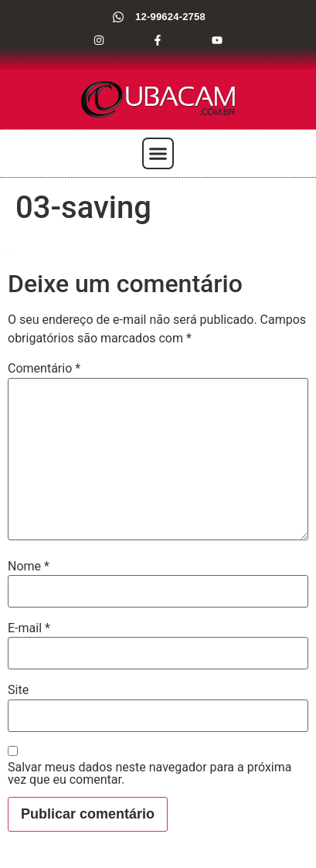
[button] (158, 154)
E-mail (29, 628)
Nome (29, 567)
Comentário (44, 369)
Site (18, 690)
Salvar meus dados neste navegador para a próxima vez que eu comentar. (150, 774)
